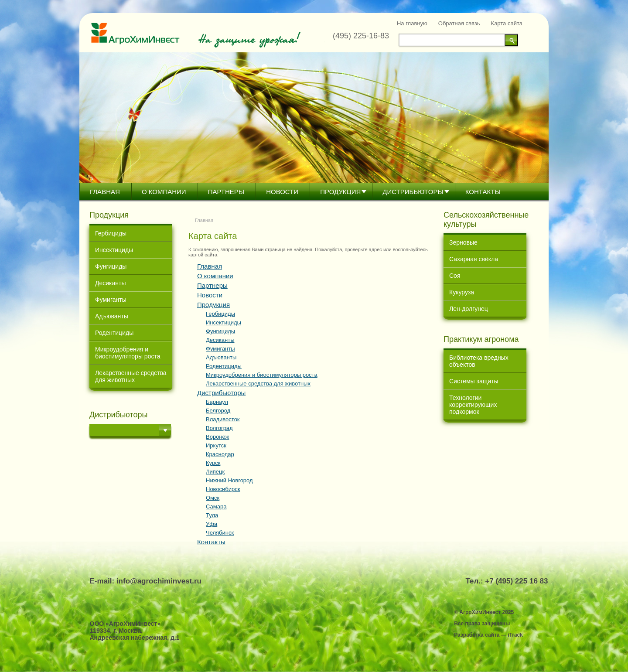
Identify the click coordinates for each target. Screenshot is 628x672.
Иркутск (216, 445)
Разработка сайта (477, 635)
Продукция (340, 192)
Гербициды (111, 233)
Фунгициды (111, 266)
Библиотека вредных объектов (479, 361)
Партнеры (226, 192)
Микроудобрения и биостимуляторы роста (128, 353)
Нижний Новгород (229, 480)
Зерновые (463, 242)
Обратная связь (459, 23)
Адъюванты (112, 316)
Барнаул (217, 402)
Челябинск (220, 533)
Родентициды (114, 333)
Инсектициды (114, 250)
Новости (282, 192)
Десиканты (111, 283)
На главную (412, 23)
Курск (213, 463)
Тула (212, 515)
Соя (455, 276)
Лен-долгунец (469, 309)
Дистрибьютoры (413, 192)
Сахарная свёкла (474, 259)
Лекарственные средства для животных (131, 376)
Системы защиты (474, 381)
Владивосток (223, 419)
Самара (216, 507)
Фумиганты (111, 300)
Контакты (483, 192)
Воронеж (217, 437)
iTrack (515, 635)
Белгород (218, 411)
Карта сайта (507, 23)
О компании (164, 192)
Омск (213, 498)
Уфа (212, 524)
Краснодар (220, 454)
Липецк (215, 472)
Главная (105, 192)
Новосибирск (223, 489)
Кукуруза (462, 292)
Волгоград (219, 428)
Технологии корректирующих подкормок (473, 405)
